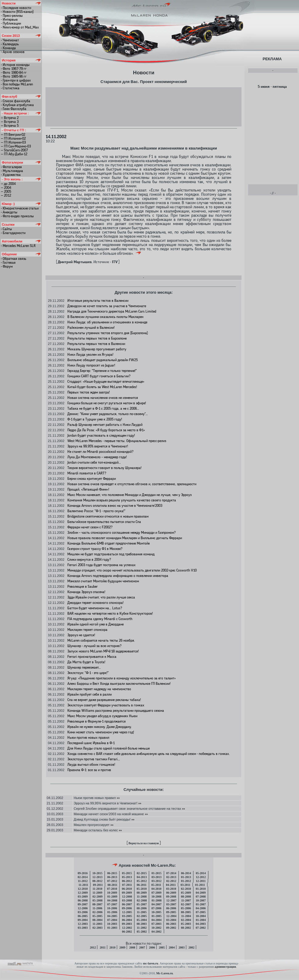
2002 (192, 947)
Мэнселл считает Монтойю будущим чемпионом (103, 581)
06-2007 (127, 904)
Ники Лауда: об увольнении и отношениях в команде (107, 322)
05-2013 (127, 877)
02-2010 (186, 889)
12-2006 (83, 908)
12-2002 (127, 928)
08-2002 (186, 928)
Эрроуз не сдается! (81, 635)
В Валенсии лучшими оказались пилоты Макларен (105, 317)
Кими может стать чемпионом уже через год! (101, 732)
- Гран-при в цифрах (16, 80)
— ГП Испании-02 (13, 138)
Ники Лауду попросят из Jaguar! (91, 365)
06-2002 (127, 932)
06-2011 (142, 885)
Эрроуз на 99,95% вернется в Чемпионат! (98, 446)
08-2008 (186, 897)
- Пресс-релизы (12, 16)
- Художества (11, 175)
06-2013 (112, 877)
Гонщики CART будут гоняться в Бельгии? (99, 376)
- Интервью (9, 19)
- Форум (7, 266)
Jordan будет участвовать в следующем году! (101, 435)
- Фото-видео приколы (17, 216)
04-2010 (156, 889)
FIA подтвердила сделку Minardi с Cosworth (100, 619)
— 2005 (6, 192)
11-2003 (97, 924)
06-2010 (127, 889)
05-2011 (156, 885)
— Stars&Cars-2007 (14, 150)
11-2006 (97, 908)
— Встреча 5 (10, 126)
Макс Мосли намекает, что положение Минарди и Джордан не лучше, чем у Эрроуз (129, 495)
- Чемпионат (10, 40)
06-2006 (171, 908)
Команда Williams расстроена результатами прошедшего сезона (116, 711)
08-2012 (97, 881)
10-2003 (112, 924)
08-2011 (112, 885)
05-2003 (186, 924)
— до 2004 (8, 184)
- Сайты (6, 229)
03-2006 (83, 912)
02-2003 (97, 928)
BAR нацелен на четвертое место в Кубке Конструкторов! (110, 613)
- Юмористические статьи (20, 208)
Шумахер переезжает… (84, 667)
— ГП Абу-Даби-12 (14, 154)
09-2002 (171, 928)
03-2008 (127, 900)
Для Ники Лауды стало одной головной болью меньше (108, 748)
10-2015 (97, 873)
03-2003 (83, 928)
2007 (142, 947)
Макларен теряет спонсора (87, 630)
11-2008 (142, 897)
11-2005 (142, 912)
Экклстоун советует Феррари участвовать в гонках (106, 705)
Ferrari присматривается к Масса (92, 657)
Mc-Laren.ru (165, 973)
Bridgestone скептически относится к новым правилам (108, 516)
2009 (122, 947)
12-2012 (201, 877)
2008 (132, 947)
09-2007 (82, 904)
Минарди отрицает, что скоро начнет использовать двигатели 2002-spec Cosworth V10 (132, 570)
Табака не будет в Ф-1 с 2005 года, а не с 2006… (103, 408)
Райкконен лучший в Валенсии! (91, 328)
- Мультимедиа (12, 171)
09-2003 (127, 924)
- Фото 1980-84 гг (14, 73)
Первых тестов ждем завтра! (89, 392)
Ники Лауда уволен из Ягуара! (90, 355)
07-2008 (201, 897)
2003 (182, 947)
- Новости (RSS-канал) (17, 12)
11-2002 (142, 928)
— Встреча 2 (10, 118)
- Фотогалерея (11, 167)
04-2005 (112, 916)
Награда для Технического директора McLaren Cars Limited (112, 311)
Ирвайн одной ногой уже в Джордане (95, 624)
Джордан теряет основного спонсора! (95, 603)
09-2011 (98, 885)
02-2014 (82, 877)
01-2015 (156, 873)
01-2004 (201, 920)
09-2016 (82, 873)
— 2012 (6, 195)
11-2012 (83, 881)
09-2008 (171, 897)
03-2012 (156, 881)
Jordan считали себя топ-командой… (94, 462)
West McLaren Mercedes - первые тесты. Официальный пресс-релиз (117, 441)
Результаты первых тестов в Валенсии (96, 344)
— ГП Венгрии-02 (13, 135)
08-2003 (142, 924)
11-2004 (186, 916)
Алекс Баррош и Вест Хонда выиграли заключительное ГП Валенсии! (119, 684)
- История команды (15, 65)
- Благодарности (13, 233)
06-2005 (83, 916)
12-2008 (127, 897)
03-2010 (171, 889)
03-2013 (156, 877)
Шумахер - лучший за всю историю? (94, 646)
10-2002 (156, 928)
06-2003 (171, 924)
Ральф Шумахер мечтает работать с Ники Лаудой (105, 425)
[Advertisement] (144, 107)
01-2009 (112, 897)
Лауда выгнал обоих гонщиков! (91, 765)
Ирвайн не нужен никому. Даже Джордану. (100, 727)
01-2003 (112, 928)
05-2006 (186, 908)
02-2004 (186, 920)
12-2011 (201, 881)
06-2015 (112, 873)
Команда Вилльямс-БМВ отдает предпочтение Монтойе (108, 543)
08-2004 (97, 920)
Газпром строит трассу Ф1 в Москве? (95, 549)
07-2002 (201, 928)
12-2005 (127, 912)
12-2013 (97, 877)
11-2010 (97, 889)
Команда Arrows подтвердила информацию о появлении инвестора (118, 576)
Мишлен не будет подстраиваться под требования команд (111, 554)
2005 (162, 947)
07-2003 (156, 924)
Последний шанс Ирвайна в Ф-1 (91, 743)
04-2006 (201, 908)
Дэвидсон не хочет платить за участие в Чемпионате (107, 306)
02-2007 (186, 904)
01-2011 (200, 885)
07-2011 (127, 885)
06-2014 (186, 873)
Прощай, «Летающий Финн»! (88, 489)
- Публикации (11, 23)
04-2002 (156, 932)
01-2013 (186, 877)
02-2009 (97, 897)
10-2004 (201, 916)
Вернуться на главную (144, 843)
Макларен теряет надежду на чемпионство (99, 689)
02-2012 (171, 881)
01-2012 (186, 881)
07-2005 (201, 912)
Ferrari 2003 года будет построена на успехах (101, 565)
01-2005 (156, 916)
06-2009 (171, 893)
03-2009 (83, 897)
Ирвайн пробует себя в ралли (89, 694)
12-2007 (171, 900)
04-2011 (171, 885)
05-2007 (142, 904)
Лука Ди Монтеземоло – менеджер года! (97, 457)
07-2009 (156, 893)
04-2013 (142, 877)
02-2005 (142, 916)
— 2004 (6, 188)
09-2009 (127, 893)
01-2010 (201, 889)
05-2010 (142, 889)
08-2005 (186, 912)
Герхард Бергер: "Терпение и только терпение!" (102, 371)
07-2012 (112, 881)
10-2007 (201, 900)
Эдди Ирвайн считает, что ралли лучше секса (101, 597)
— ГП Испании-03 (13, 142)
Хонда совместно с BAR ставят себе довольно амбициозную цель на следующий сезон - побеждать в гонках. (149, 754)
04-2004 (156, 920)
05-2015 (127, 873)
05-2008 (97, 900)
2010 (113, 947)
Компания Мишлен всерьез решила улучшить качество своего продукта (122, 500)
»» (118, 798)
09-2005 (171, 912)
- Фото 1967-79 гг (14, 69)
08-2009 (142, 893)
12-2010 (83, 889)
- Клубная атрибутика (17, 105)
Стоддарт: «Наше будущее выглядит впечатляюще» (106, 382)
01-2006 (112, 912)
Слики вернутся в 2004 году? (89, 560)
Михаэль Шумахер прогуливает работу (97, 349)
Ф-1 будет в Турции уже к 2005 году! (95, 419)
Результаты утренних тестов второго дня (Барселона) (108, 333)
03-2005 (127, 916)
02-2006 (97, 912)
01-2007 (201, 904)
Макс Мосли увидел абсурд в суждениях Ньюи (102, 716)
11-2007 (186, 900)
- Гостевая (8, 263)
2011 (103, 947)
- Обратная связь (14, 259)
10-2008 (156, 897)
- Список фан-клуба (16, 101)
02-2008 (142, 900)
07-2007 (112, 904)
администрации (225, 967)
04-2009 (201, 893)
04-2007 (156, 904)
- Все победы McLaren (17, 84)
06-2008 (83, 900)
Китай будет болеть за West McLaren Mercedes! (102, 387)
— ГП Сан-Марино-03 (16, 146)
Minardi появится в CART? (87, 473)
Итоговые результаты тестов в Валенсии (98, 301)
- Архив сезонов (13, 52)
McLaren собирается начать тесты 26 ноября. (101, 640)
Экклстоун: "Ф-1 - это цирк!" (88, 673)
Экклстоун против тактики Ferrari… (94, 759)
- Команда (8, 48)
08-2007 (97, 904)
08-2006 (142, 908)
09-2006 (127, 908)
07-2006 (156, 908)
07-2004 (112, 920)
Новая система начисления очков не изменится (103, 398)
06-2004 (127, 920)
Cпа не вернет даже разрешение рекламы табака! (104, 700)
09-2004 (82, 920)
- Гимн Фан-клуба (14, 109)
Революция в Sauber (82, 587)
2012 (93, 947)
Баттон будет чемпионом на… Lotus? (95, 608)
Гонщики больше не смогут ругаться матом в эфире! (107, 403)
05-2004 (142, 920)
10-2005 (156, 912)
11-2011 (83, 885)
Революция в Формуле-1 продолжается (97, 721)
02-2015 (142, 873)
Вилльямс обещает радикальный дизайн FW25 (103, 360)
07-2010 (112, 889)
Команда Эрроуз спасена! (86, 592)
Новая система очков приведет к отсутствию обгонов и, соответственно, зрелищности (132, 484)
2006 (152, 947)
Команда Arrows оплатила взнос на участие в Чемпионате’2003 (115, 506)
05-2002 (142, 932)
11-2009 (97, 893)
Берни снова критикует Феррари (92, 479)
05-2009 (186, 893)
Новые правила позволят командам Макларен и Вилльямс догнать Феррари (125, 538)
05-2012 (142, 881)
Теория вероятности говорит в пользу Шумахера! (104, 468)
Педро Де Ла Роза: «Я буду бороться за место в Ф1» (106, 430)
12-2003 (83, 924)
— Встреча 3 (10, 122)
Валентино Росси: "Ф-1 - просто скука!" (96, 511)
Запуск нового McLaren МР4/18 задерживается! (103, 651)
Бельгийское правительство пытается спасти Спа (104, 522)
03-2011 (185, 885)
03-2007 (171, 904)
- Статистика (10, 88)
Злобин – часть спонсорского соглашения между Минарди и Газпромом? (122, 533)
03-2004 (171, 920)
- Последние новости (16, 8)
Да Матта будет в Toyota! (86, 662)
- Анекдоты (9, 212)
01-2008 (156, 900)
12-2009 (83, 893)
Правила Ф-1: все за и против (89, 770)
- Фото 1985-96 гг (14, 76)
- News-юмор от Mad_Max (20, 27)
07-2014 (171, 873)
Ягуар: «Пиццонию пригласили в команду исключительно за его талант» (122, 678)
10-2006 (112, 908)
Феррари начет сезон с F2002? (90, 527)
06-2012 (127, 881)
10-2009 (112, 893)
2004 (172, 947)
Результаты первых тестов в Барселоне (97, 338)
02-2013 (171, 877)
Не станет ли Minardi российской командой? (100, 452)
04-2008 (112, 900)
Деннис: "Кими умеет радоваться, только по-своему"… (108, 414)
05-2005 (97, 916)
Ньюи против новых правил (88, 738)
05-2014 (201, 873)
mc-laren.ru (151, 963)
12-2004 (171, 916)
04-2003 (201, 924)
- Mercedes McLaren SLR (18, 246)
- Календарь (10, 44)
